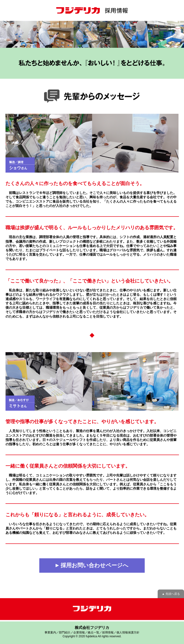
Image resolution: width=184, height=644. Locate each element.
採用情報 (108, 632)
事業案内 (50, 632)
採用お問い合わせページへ (92, 565)
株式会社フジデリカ (92, 628)
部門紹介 (65, 632)
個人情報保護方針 (128, 632)
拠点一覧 (93, 632)
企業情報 (79, 632)
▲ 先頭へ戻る (171, 594)
